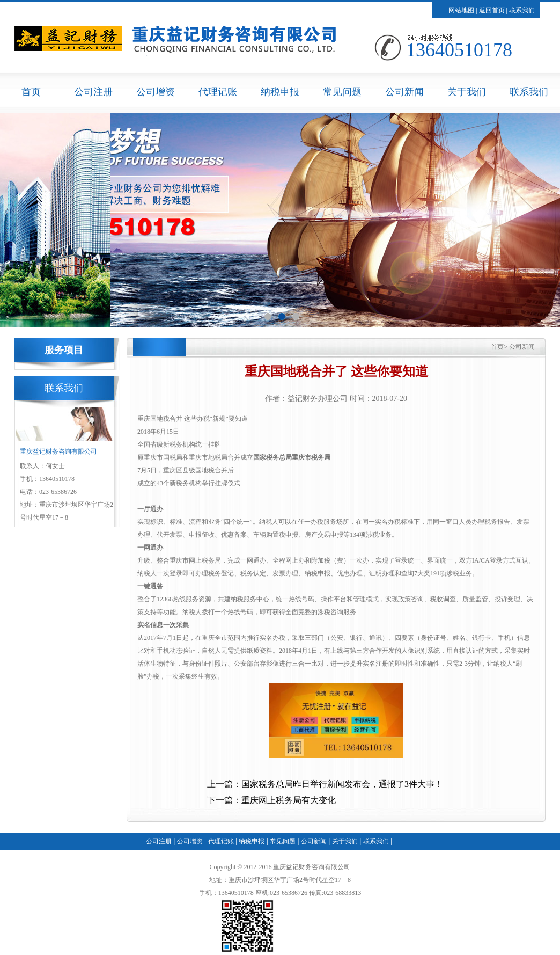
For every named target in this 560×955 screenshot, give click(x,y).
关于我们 (467, 92)
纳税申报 (280, 92)
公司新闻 (404, 92)
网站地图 (461, 10)
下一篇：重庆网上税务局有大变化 (271, 800)
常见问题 (342, 92)
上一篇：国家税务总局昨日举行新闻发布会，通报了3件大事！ (325, 784)
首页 (31, 92)
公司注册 (93, 92)
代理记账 (218, 92)
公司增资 (156, 92)
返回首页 (492, 10)
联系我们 (522, 10)
